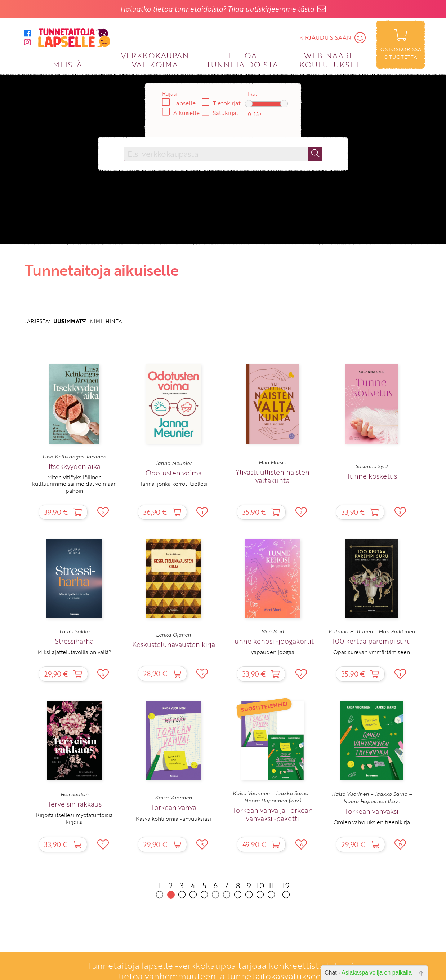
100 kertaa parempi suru (372, 641)
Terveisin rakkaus (75, 804)
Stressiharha (74, 641)
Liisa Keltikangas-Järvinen (74, 457)
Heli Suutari (75, 794)
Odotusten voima (174, 473)
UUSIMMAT (70, 321)
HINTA (114, 321)
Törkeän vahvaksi (372, 811)
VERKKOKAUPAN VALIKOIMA (155, 60)
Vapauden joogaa (273, 652)
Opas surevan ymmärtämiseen (372, 652)
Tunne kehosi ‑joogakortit (272, 641)
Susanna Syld (372, 466)
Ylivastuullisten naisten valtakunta (273, 476)
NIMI (96, 321)
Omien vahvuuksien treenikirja (372, 822)
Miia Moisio (273, 462)
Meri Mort (273, 631)
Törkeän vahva (174, 807)
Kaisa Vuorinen (173, 798)
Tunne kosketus (372, 476)
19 (286, 889)
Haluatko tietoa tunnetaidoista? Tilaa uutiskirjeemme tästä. (218, 9)
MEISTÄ (68, 64)
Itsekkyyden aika (75, 466)
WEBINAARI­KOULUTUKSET (329, 60)
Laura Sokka (75, 631)
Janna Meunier (174, 463)
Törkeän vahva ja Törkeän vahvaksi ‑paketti (273, 814)
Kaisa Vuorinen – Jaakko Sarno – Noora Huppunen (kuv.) (273, 797)
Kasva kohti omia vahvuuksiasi (173, 819)
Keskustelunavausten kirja (174, 644)
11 (271, 889)
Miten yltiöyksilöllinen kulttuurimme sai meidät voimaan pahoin (74, 484)
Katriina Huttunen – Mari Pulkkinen (372, 631)
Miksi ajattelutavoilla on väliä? (74, 652)
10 (260, 889)
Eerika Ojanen (173, 635)
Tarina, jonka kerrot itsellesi (174, 484)
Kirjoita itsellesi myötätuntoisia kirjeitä (74, 818)
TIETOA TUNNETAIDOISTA (242, 60)
